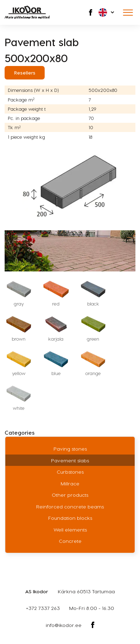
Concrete (70, 541)
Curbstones (70, 472)
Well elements (70, 530)
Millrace (70, 483)
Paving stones (70, 449)
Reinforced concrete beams (70, 507)
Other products (70, 495)
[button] (107, 12)
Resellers (25, 73)
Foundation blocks (70, 518)
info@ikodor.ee (64, 625)
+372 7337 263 (43, 608)
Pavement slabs (70, 460)
